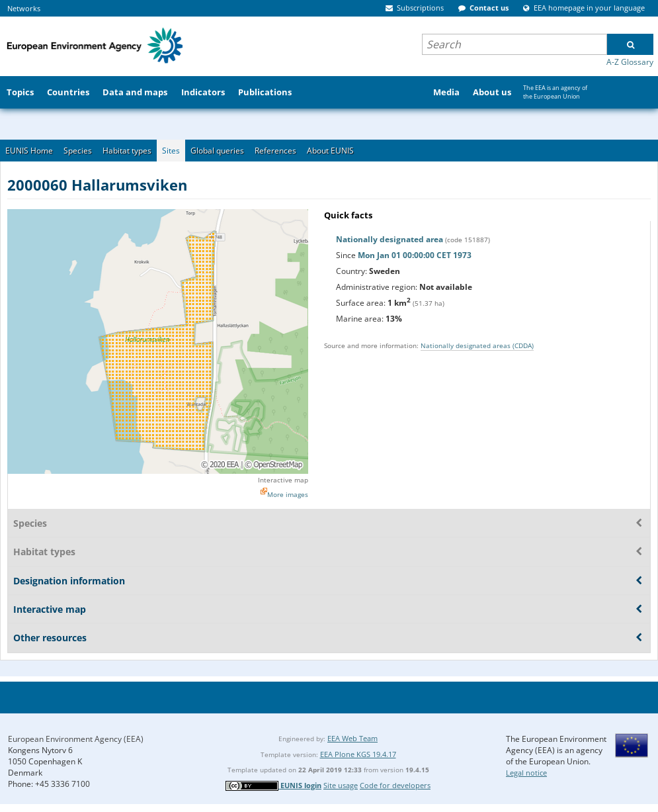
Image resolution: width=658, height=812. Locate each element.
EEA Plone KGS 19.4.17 (358, 754)
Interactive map (283, 480)
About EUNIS (330, 151)
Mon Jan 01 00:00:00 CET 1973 (415, 255)
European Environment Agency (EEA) (76, 739)
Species (78, 151)
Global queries (217, 151)
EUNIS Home (29, 151)
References (275, 151)
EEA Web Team (352, 738)
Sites (171, 151)
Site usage (341, 785)
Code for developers (395, 785)
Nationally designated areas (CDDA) (477, 345)
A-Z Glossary (630, 62)
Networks (24, 8)
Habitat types (127, 151)
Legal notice (526, 773)
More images (288, 494)
